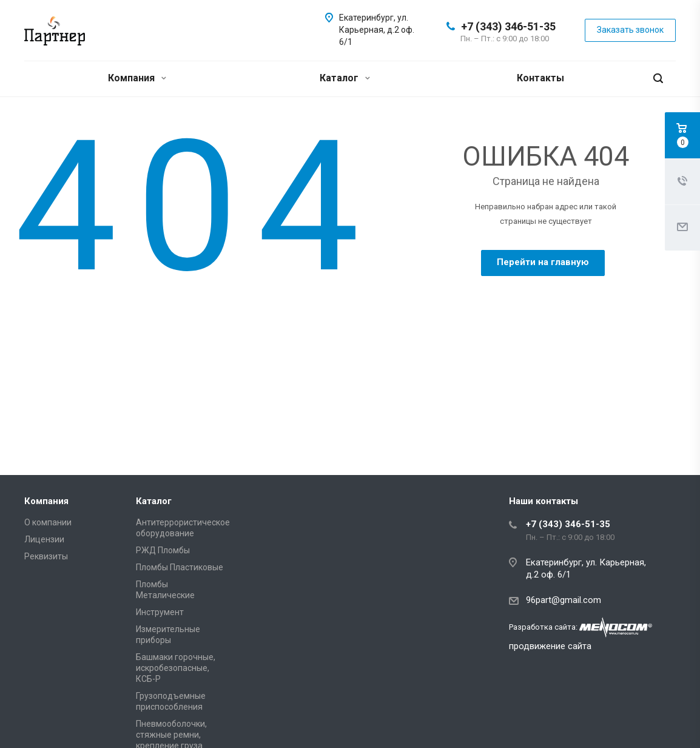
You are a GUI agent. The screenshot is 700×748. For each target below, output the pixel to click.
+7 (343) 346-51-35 (508, 26)
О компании (48, 522)
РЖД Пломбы (163, 550)
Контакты (540, 78)
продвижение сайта (550, 646)
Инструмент (160, 612)
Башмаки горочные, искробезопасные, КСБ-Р (176, 668)
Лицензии (44, 539)
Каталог (345, 78)
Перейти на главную (543, 262)
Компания (137, 78)
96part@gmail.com (564, 600)
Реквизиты (46, 556)
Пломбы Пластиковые (180, 567)
